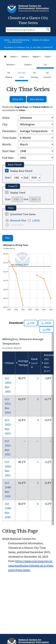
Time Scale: (9, 138)
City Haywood (47, 75)
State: (6, 118)
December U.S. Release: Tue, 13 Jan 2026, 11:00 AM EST (28, 47)
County (28, 65)
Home (7, 40)
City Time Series (15, 42)
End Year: (8, 158)
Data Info (18, 99)
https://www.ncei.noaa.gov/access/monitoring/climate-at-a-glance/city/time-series (31, 565)
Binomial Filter (18, 220)
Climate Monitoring (21, 40)
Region (37, 57)
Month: (7, 144)
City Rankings (34, 75)
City (45, 65)
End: (26, 178)
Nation (25, 57)
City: (5, 124)
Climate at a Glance (41, 40)
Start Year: (9, 151)
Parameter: (9, 131)
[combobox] (28, 61)
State (48, 57)
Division (11, 65)
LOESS (36, 220)
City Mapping (9, 75)
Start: (8, 178)
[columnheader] (9, 363)
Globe (14, 57)
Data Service (37, 99)
